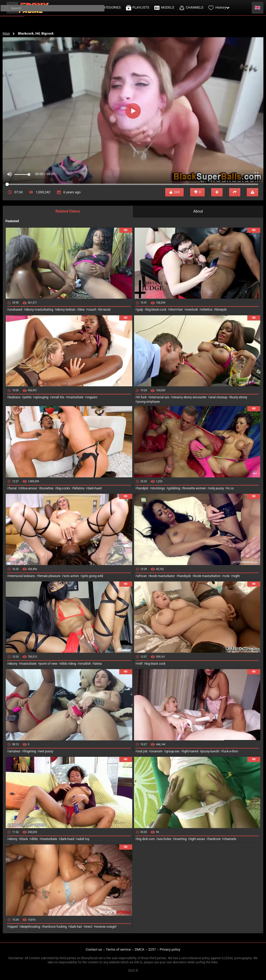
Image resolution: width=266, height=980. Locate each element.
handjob (143, 488)
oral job (142, 751)
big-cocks (64, 488)
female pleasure (49, 576)
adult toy (83, 839)
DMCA (140, 949)
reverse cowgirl (106, 927)
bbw (82, 310)
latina (98, 664)
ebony (13, 664)
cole (227, 576)
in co (230, 488)
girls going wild (92, 576)
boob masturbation (207, 576)
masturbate (75, 397)
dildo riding (68, 664)
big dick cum (146, 839)
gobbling (174, 488)
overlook (192, 310)
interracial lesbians (22, 576)
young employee (148, 402)
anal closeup (219, 397)
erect (89, 927)
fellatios (79, 488)
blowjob (221, 310)
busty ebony (239, 397)
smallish (85, 664)
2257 (152, 949)
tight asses (198, 839)
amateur (15, 751)
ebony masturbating (39, 310)
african (142, 576)
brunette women (195, 488)
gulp (140, 310)
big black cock (156, 664)
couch (92, 310)
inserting (181, 839)
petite (28, 397)
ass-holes (165, 839)
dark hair (76, 927)
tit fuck (142, 397)
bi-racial (105, 310)
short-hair (176, 310)
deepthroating (30, 927)
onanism (157, 751)
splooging (42, 397)
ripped (13, 927)
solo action (71, 576)
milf (140, 664)
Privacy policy (170, 949)
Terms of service (118, 949)
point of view (49, 664)
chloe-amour (28, 488)
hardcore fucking (55, 927)
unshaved (15, 310)
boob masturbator (162, 576)
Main (6, 33)
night (236, 576)
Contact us (94, 949)
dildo (35, 839)
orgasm (92, 397)
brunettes (47, 488)
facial (13, 488)
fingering (30, 751)
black (24, 839)
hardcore (214, 839)
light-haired (191, 751)
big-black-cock (156, 310)
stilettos (207, 310)
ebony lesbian (66, 310)
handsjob (185, 576)
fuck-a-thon (230, 751)
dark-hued (94, 488)
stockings (158, 488)
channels (230, 839)
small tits (58, 397)
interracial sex (159, 397)
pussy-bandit (210, 751)
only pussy (216, 488)
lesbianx (15, 397)
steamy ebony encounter (189, 397)
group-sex (173, 751)
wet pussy (46, 751)
